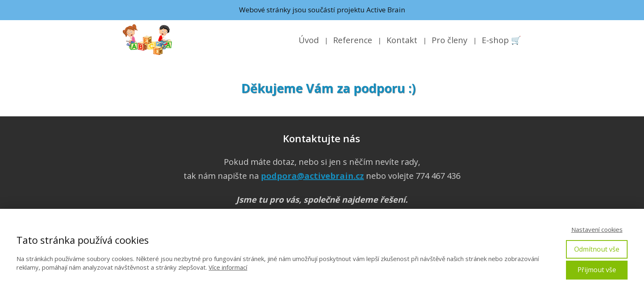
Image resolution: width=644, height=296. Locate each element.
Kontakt (402, 40)
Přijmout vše (597, 270)
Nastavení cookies (597, 229)
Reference (353, 40)
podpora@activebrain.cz (312, 176)
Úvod (309, 40)
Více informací (228, 267)
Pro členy (450, 40)
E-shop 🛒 (501, 40)
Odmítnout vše (597, 249)
